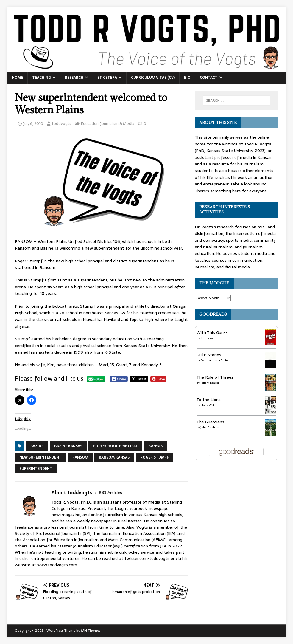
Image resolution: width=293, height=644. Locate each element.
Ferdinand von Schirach (216, 360)
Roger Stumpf (155, 457)
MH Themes (91, 631)
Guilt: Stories (209, 355)
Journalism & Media (117, 124)
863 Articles (110, 493)
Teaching (42, 78)
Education (90, 124)
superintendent (36, 469)
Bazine (37, 446)
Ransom (80, 457)
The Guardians (210, 422)
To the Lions (209, 400)
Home (17, 78)
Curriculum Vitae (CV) (153, 78)
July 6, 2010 (33, 124)
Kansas (156, 446)
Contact (209, 78)
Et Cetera (107, 78)
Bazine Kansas (68, 446)
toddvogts (61, 124)
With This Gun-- (212, 332)
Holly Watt (208, 405)
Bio (187, 78)
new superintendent (40, 457)
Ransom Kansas (114, 457)
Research (74, 78)
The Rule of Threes (215, 377)
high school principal (115, 446)
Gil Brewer (208, 338)
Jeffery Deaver (210, 383)
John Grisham (210, 427)
